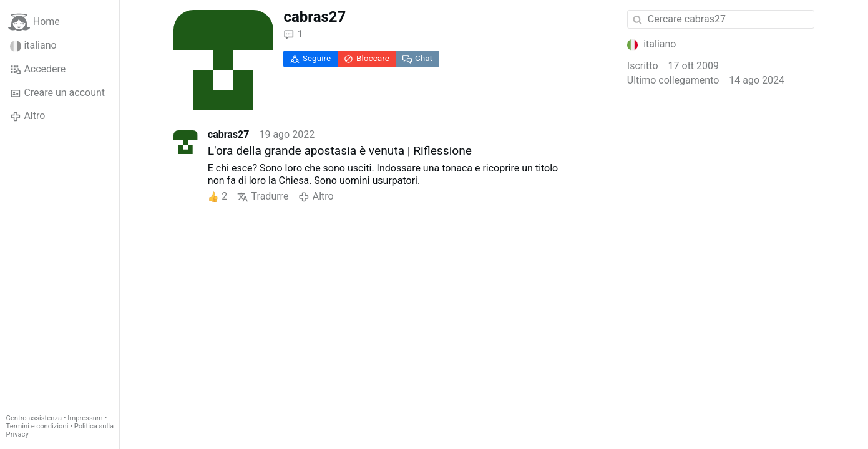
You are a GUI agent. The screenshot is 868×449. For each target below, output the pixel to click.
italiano (33, 46)
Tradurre (263, 197)
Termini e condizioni (37, 426)
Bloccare (367, 58)
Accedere (38, 69)
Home (34, 22)
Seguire (310, 58)
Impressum (85, 418)
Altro (27, 116)
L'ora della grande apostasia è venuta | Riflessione (340, 151)
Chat (417, 58)
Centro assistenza (34, 418)
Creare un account (57, 93)
